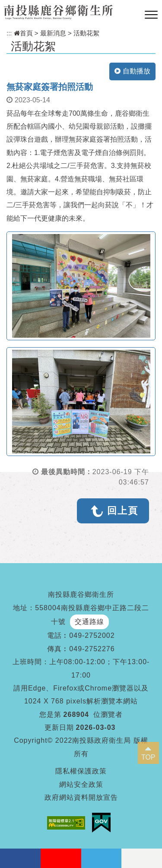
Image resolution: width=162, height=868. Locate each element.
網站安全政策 (81, 784)
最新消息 (53, 33)
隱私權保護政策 (81, 771)
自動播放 (132, 71)
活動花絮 (86, 33)
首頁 (23, 33)
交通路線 (89, 622)
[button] (151, 15)
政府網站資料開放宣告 (81, 797)
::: (9, 33)
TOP (148, 757)
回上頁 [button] (123, 511)
